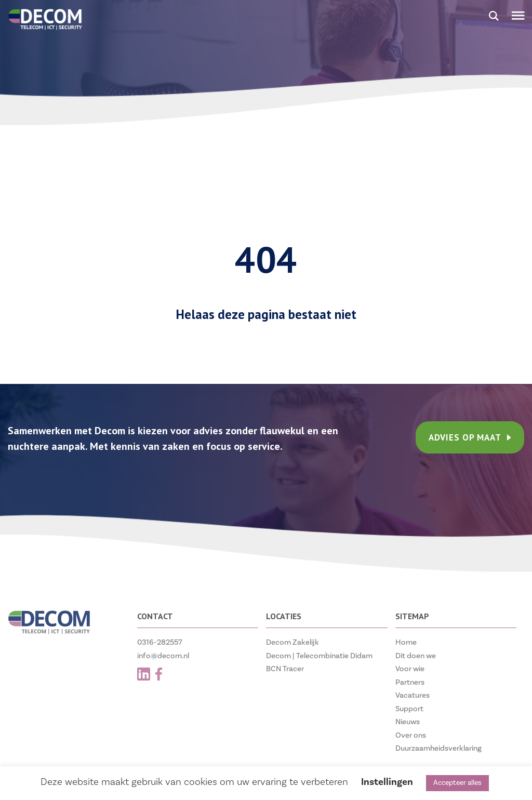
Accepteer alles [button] (457, 783)
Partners (410, 682)
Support (409, 709)
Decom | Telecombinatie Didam (319, 656)
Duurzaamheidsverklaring (438, 748)
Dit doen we (416, 656)
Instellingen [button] (387, 782)
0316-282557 (160, 642)
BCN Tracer (285, 669)
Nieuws (408, 722)
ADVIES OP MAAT (470, 437)
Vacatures (413, 695)
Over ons (411, 735)
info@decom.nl (163, 656)
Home (406, 642)
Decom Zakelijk (292, 642)
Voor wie (410, 669)
